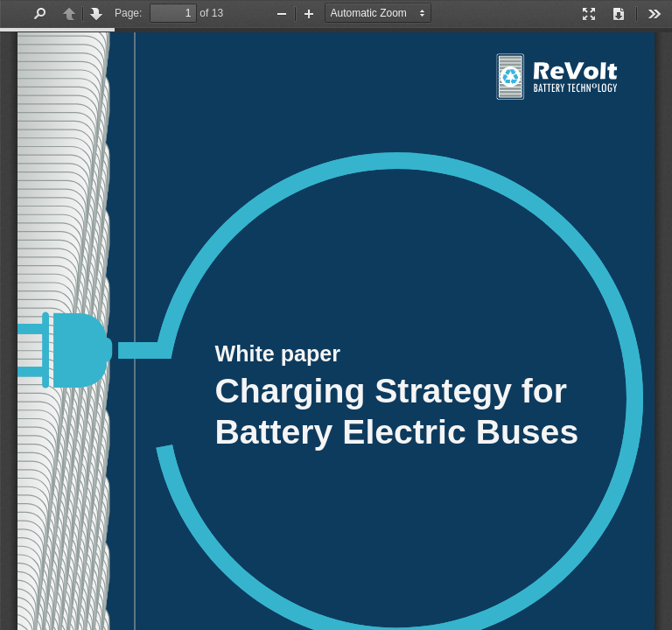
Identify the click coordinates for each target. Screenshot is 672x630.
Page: (128, 13)
